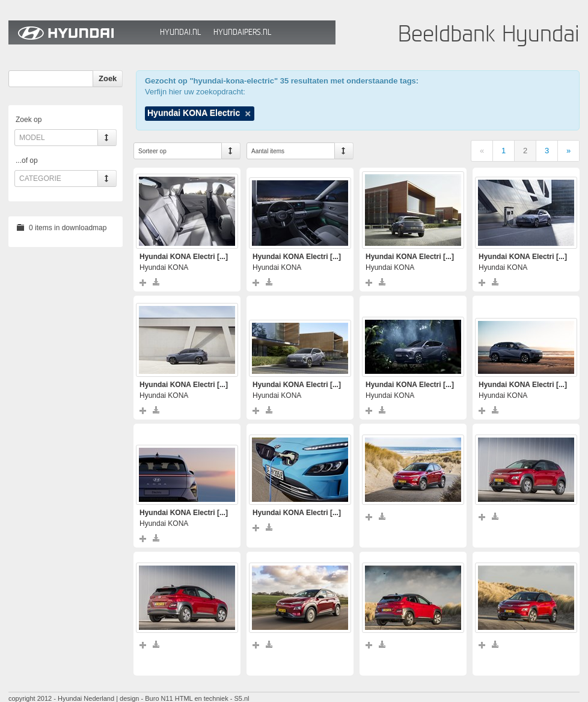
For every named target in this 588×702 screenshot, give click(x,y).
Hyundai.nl (180, 32)
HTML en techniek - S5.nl (212, 698)
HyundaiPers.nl (242, 32)
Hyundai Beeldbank (81, 32)
